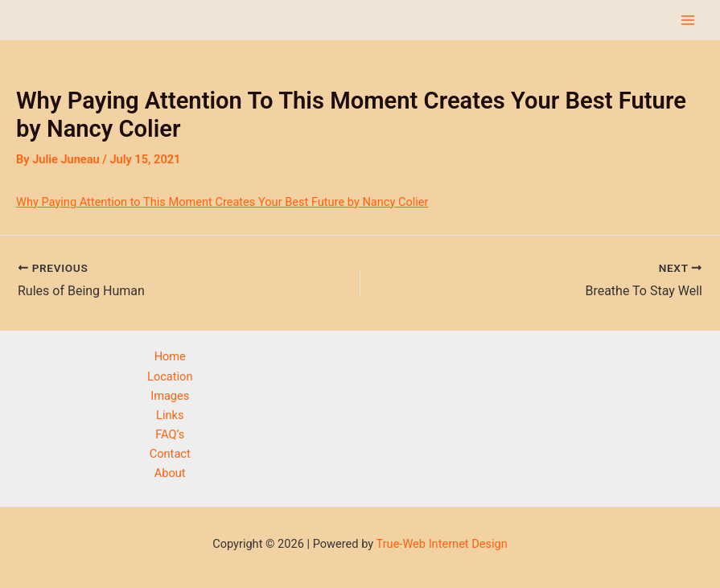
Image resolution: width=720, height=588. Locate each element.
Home (170, 356)
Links (170, 415)
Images (170, 396)
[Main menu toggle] (688, 20)
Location (170, 376)
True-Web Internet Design (441, 544)
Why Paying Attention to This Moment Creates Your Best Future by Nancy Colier (222, 202)
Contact (170, 454)
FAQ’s (170, 434)
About (170, 473)
